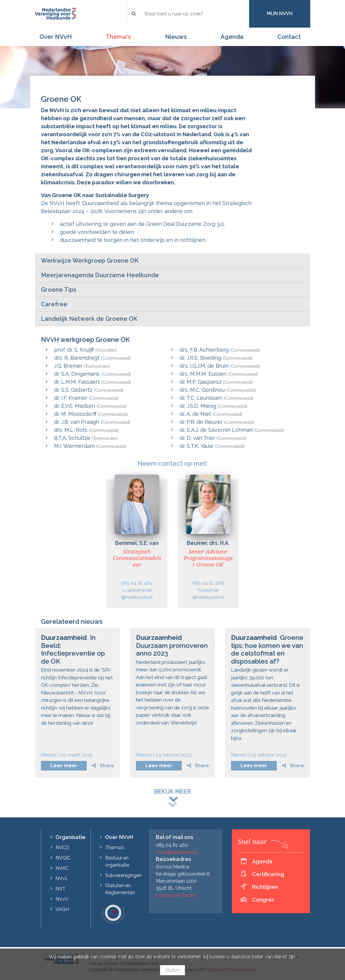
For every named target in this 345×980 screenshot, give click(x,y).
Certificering (268, 874)
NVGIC (63, 858)
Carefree (54, 304)
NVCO (62, 847)
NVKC (62, 868)
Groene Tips (59, 290)
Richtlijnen (265, 887)
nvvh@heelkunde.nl (177, 852)
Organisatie (71, 837)
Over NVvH (56, 37)
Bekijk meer (172, 792)
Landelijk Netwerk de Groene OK (89, 319)
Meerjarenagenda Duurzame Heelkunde (100, 275)
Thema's (118, 37)
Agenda (232, 37)
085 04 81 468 (208, 583)
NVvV (62, 899)
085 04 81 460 (172, 845)
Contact (289, 37)
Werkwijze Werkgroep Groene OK (90, 261)
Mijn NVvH (280, 14)
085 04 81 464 (137, 583)
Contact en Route (175, 895)
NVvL (62, 878)
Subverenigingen (123, 875)
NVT (61, 889)
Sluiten (172, 970)
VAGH (62, 909)
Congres (263, 900)
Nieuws (176, 37)
